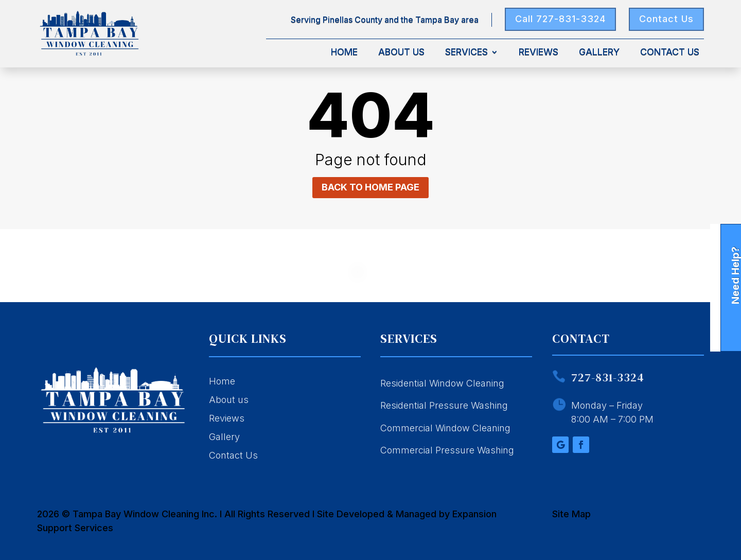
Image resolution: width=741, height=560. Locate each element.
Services (466, 53)
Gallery (599, 53)
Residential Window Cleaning (442, 383)
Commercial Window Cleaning (445, 428)
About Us (401, 53)
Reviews (539, 53)
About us (229, 400)
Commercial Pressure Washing (447, 450)
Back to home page (370, 187)
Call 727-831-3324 (560, 19)
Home (344, 53)
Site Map (571, 514)
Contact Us (666, 19)
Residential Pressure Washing (444, 405)
